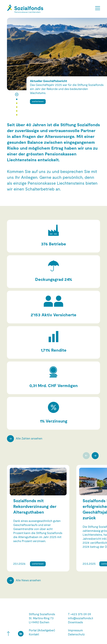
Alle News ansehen (28, 580)
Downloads (75, 622)
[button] (17, 99)
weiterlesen (38, 101)
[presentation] (87, 456)
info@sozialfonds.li (81, 618)
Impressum (75, 630)
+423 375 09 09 (81, 614)
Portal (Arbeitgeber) (42, 630)
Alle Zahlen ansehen (29, 439)
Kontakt (34, 634)
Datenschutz (76, 634)
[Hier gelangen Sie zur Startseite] (25, 9)
